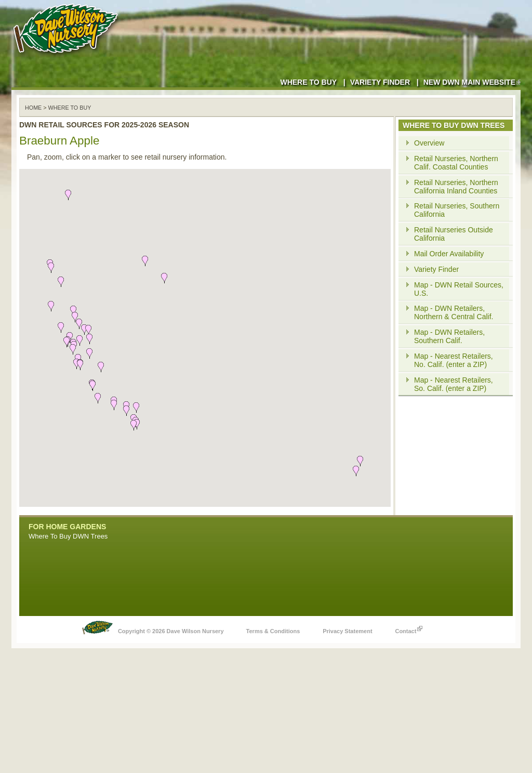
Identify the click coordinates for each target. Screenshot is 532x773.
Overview (429, 143)
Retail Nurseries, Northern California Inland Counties (456, 187)
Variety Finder (380, 82)
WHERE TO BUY (70, 108)
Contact (409, 628)
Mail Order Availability (449, 254)
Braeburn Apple (59, 141)
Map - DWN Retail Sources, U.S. (459, 289)
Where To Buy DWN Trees (68, 536)
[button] (114, 405)
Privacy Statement (347, 631)
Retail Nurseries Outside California (454, 234)
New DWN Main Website (472, 82)
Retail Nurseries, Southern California (457, 210)
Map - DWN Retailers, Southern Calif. (449, 336)
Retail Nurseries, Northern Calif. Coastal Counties (456, 163)
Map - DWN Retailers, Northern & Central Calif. (454, 312)
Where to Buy (308, 82)
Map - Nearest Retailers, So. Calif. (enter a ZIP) (454, 384)
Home (33, 108)
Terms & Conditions (273, 631)
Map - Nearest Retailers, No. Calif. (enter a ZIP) (454, 360)
